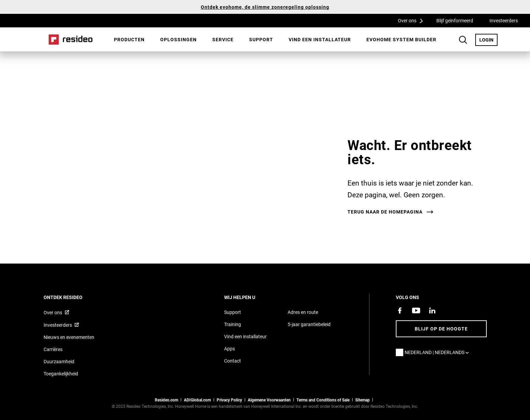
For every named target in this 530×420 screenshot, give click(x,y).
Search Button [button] (463, 40)
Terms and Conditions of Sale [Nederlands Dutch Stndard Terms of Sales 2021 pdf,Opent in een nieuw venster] (323, 400)
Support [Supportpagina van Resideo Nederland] (233, 312)
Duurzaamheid (59, 361)
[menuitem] (129, 40)
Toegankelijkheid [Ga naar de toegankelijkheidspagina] (61, 374)
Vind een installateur (320, 39)
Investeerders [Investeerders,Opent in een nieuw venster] (504, 20)
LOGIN (488, 40)
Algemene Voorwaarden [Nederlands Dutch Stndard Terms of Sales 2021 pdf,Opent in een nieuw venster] (269, 400)
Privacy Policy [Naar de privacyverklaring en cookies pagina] (229, 400)
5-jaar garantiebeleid (309, 324)
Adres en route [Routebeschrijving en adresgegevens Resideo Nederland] (303, 312)
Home (71, 40)
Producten (129, 39)
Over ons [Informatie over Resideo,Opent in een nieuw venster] (53, 312)
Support (261, 39)
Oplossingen (178, 39)
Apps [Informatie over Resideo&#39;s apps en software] (230, 349)
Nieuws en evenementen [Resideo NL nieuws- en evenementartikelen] (69, 337)
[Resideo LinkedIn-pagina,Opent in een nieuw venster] (432, 311)
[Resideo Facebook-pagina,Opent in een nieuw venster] (400, 311)
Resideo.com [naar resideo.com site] (166, 400)
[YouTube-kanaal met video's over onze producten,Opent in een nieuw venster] (416, 311)
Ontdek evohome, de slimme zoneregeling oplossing (265, 7)
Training (233, 324)
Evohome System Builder (401, 39)
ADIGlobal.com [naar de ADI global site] (197, 400)
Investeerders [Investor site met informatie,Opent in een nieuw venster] (58, 325)
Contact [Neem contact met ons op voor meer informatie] (233, 361)
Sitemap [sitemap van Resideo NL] (363, 400)
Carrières (53, 349)
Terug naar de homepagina (385, 212)
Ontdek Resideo (72, 297)
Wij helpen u (249, 297)
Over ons (413, 20)
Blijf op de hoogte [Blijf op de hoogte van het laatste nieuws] (441, 329)
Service (223, 39)
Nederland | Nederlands (438, 352)
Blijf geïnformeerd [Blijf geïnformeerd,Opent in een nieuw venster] (455, 20)
